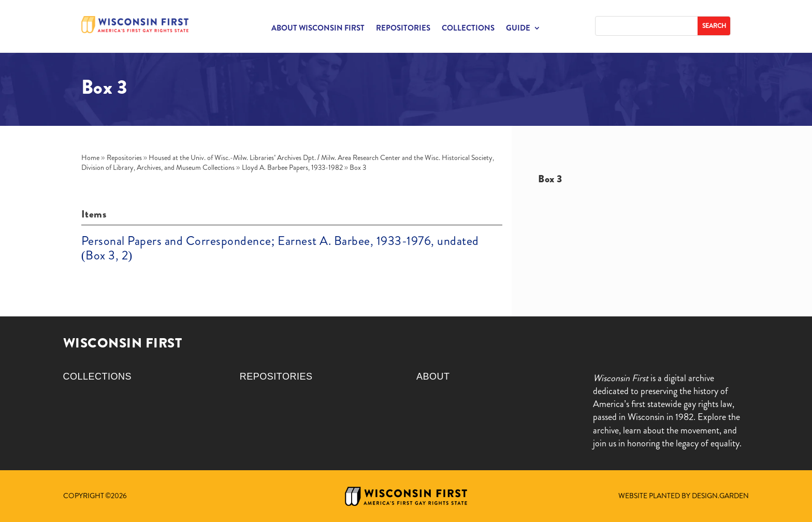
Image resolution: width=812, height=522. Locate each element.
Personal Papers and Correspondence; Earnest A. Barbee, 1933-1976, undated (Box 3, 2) (280, 248)
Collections (468, 29)
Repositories (403, 29)
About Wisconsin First (318, 29)
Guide (518, 29)
